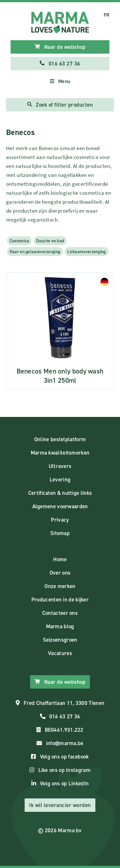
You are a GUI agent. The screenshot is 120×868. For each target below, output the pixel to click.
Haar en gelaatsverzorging (35, 252)
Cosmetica (20, 241)
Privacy (60, 520)
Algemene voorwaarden (60, 506)
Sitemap (60, 533)
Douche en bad (50, 241)
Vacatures (60, 653)
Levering (60, 479)
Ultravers (60, 466)
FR (107, 15)
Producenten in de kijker (60, 600)
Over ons (60, 573)
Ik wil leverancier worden (60, 805)
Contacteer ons (60, 613)
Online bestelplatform (60, 439)
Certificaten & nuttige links (60, 493)
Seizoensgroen (60, 640)
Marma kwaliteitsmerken (60, 453)
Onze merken (60, 586)
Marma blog (60, 626)
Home (60, 559)
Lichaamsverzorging (86, 252)
